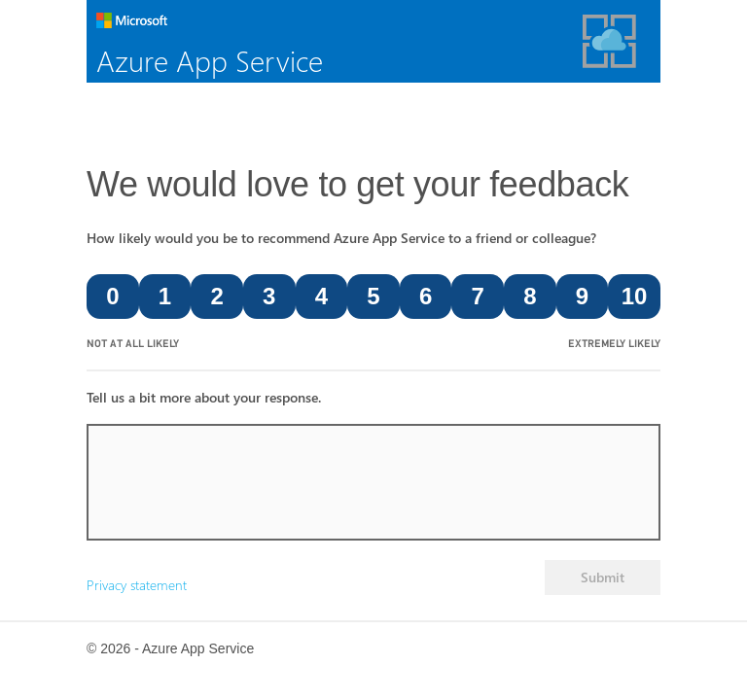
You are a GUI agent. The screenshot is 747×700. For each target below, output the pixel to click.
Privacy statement (137, 585)
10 (635, 296)
